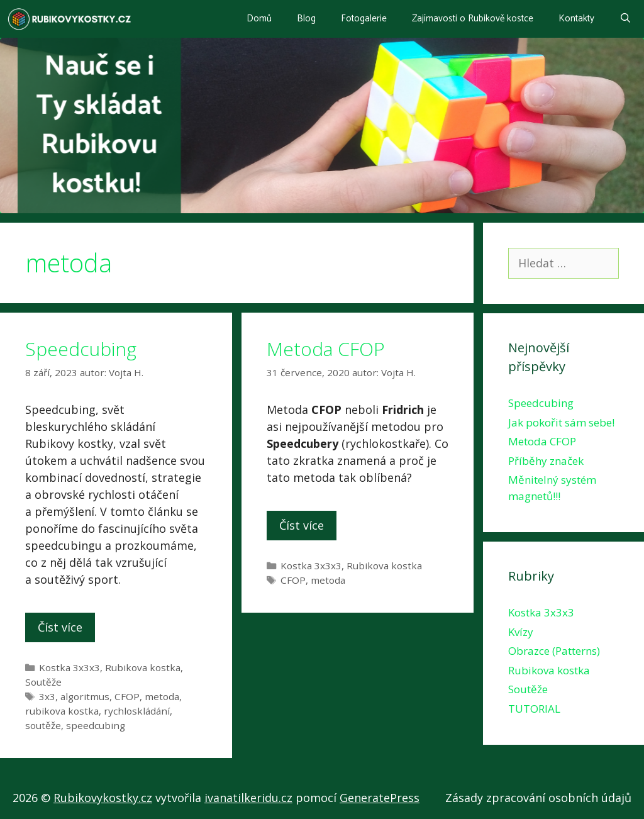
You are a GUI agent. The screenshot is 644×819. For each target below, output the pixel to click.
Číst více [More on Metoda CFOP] (302, 525)
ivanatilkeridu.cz (248, 798)
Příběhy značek (546, 461)
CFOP (127, 696)
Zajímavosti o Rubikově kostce (473, 19)
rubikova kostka (62, 711)
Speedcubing (81, 349)
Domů (259, 19)
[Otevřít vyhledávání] (625, 19)
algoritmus (85, 696)
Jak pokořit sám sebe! (561, 422)
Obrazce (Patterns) (554, 651)
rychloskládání (137, 711)
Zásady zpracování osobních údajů (538, 798)
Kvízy (521, 632)
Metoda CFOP (326, 349)
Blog (306, 19)
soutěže (43, 725)
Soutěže (43, 682)
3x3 (47, 696)
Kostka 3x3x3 (69, 667)
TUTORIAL (534, 709)
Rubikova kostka (143, 667)
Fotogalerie (364, 19)
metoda (162, 696)
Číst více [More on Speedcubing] (60, 627)
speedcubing (96, 725)
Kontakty (576, 19)
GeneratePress (380, 798)
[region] (322, 125)
